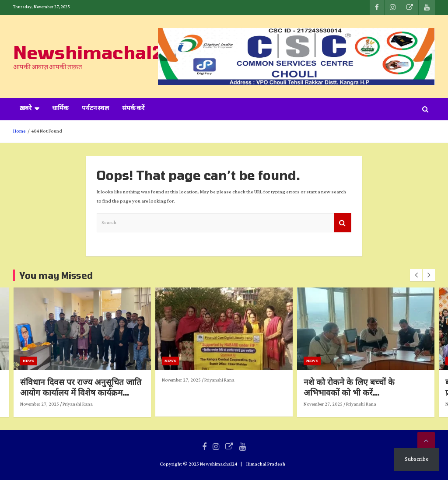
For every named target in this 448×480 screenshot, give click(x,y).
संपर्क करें (133, 109)
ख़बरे (26, 109)
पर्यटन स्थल (95, 109)
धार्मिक (60, 109)
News (107, 361)
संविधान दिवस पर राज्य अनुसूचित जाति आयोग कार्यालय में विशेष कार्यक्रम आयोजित (159, 392)
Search (343, 223)
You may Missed (56, 275)
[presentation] (416, 275)
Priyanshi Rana (156, 404)
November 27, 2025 (118, 404)
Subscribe (417, 459)
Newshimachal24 (94, 52)
